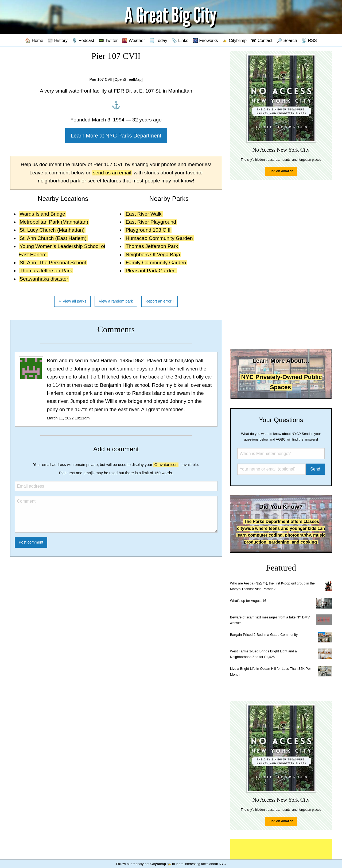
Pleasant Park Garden (151, 271)
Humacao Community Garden (159, 238)
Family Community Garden (156, 263)
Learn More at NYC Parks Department (116, 136)
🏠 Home (34, 40)
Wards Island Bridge (42, 214)
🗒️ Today (158, 40)
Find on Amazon (281, 171)
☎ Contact (262, 40)
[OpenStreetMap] (128, 79)
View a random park (116, 301)
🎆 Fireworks (205, 40)
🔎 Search (287, 40)
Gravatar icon (166, 465)
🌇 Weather (133, 40)
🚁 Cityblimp (234, 40)
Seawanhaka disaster (44, 279)
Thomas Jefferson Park (46, 271)
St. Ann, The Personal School (53, 263)
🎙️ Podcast (83, 40)
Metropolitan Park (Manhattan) (54, 222)
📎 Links (180, 40)
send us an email (112, 173)
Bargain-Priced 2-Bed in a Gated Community (264, 635)
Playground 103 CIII (148, 230)
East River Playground (151, 222)
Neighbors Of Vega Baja (153, 255)
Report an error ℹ (160, 301)
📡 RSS (309, 40)
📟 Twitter (108, 40)
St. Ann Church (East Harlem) (53, 238)
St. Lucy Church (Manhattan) (52, 230)
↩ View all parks (73, 301)
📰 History (58, 40)
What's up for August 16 (248, 601)
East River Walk (143, 214)
